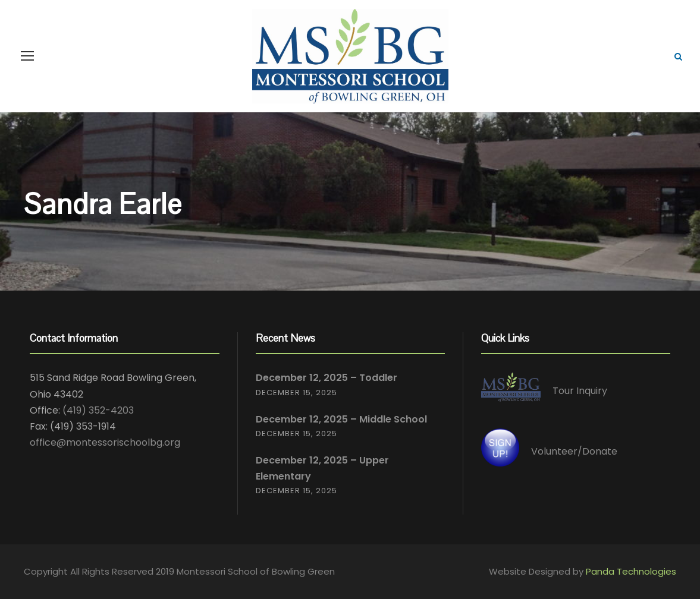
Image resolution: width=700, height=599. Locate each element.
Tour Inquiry (580, 391)
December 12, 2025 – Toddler (327, 378)
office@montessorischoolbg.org (105, 442)
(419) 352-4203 (98, 410)
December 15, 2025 (296, 392)
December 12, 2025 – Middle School (341, 419)
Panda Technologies (631, 571)
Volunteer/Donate (574, 451)
